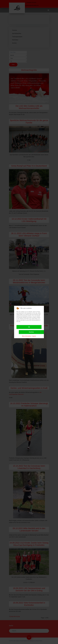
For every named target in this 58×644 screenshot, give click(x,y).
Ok (29, 327)
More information (27, 336)
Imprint (34, 336)
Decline (31, 332)
